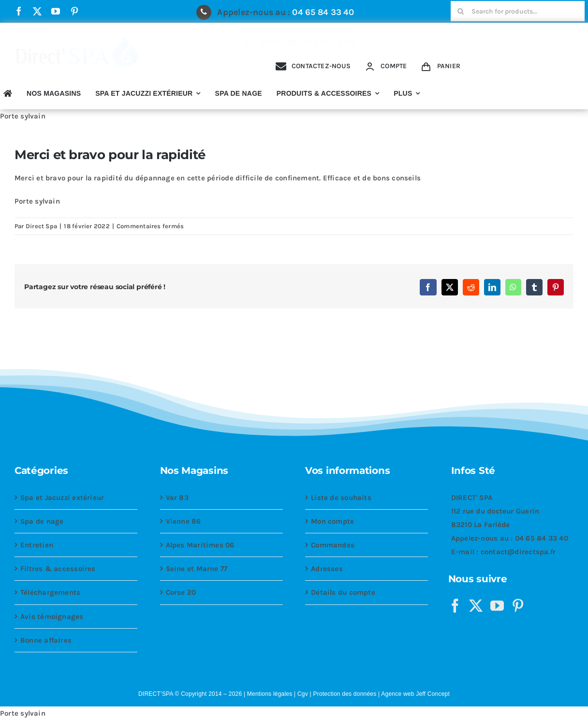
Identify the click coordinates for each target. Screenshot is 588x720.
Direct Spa (41, 226)
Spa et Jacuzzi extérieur (62, 498)
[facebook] (19, 11)
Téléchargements (50, 592)
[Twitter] (476, 606)
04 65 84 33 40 (323, 12)
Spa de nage (42, 521)
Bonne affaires (46, 640)
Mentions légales (270, 694)
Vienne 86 (184, 521)
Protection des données (345, 694)
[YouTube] (497, 606)
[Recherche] (461, 11)
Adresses (327, 569)
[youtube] (56, 11)
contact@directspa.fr (518, 552)
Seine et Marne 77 (197, 569)
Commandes (333, 545)
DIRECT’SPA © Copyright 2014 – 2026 (190, 694)
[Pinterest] (518, 606)
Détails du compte (343, 592)
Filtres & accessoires (58, 569)
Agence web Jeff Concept (415, 694)
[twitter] (37, 11)
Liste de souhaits (341, 498)
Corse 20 (181, 592)
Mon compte (332, 521)
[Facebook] (455, 606)
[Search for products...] (518, 11)
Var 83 (177, 498)
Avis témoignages (52, 617)
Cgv (303, 694)
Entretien (37, 545)
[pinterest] (74, 11)
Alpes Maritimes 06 (200, 545)
